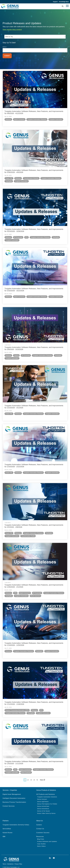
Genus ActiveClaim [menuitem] (43, 803)
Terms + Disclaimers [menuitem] (8, 861)
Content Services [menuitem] (9, 803)
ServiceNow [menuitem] (7, 825)
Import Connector (20, 119)
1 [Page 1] (25, 776)
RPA (27, 237)
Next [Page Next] (43, 776)
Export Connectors (25, 766)
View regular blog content (12, 30)
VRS (16, 590)
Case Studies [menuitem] (41, 841)
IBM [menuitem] (4, 833)
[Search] (63, 7)
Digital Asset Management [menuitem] (12, 791)
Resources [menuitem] (40, 833)
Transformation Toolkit (28, 534)
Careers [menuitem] (39, 821)
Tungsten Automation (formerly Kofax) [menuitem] (16, 821)
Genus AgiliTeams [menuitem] (43, 798)
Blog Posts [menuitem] (41, 836)
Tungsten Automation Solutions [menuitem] (47, 793)
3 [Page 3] (31, 776)
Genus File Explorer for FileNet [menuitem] (47, 801)
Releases (9, 119)
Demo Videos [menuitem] (41, 843)
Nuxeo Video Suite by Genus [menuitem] (46, 810)
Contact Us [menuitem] (40, 825)
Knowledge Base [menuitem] (64, 2)
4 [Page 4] (34, 776)
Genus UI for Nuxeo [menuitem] (43, 808)
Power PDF (9, 178)
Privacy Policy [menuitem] (18, 861)
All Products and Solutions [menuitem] (46, 791)
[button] (67, 6)
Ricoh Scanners (36, 593)
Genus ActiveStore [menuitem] (43, 805)
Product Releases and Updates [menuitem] (47, 838)
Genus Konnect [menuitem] (42, 796)
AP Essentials (18, 237)
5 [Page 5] (37, 776)
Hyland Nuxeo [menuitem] (8, 829)
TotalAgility (9, 181)
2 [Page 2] (28, 776)
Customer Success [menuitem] (43, 829)
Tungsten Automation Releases (37, 119)
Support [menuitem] (55, 2)
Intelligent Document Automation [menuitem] (14, 795)
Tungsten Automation (56, 119)
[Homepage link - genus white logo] (11, 858)
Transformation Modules (31, 178)
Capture (17, 354)
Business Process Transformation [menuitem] (14, 799)
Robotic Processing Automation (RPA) (17, 707)
